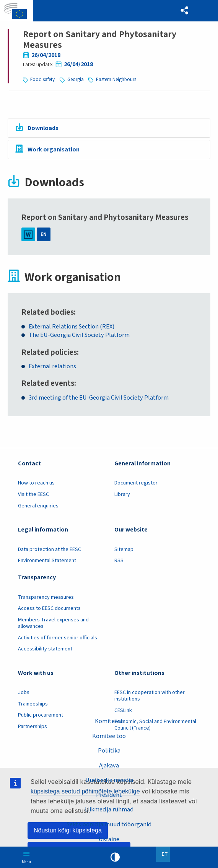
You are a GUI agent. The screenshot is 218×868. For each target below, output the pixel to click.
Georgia (76, 79)
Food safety (42, 79)
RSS (119, 561)
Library (122, 495)
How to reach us (36, 484)
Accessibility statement (45, 650)
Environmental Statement (47, 561)
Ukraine (109, 839)
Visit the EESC (33, 495)
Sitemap (124, 550)
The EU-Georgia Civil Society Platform (79, 336)
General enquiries (38, 506)
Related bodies (48, 313)
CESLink (123, 711)
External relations (52, 367)
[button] (185, 11)
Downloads (43, 128)
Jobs (24, 693)
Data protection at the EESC (50, 550)
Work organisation (54, 150)
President (109, 795)
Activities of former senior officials (58, 638)
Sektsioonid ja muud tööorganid (109, 824)
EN (44, 235)
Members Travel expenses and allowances (53, 624)
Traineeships (33, 705)
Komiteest (109, 721)
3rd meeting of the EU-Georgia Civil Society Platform (99, 399)
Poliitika (109, 750)
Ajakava (109, 765)
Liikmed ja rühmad (109, 809)
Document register (136, 484)
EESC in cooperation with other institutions (150, 697)
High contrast (115, 857)
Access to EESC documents (49, 609)
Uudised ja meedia (109, 780)
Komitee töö (109, 736)
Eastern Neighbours (117, 79)
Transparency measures (46, 598)
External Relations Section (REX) (72, 327)
